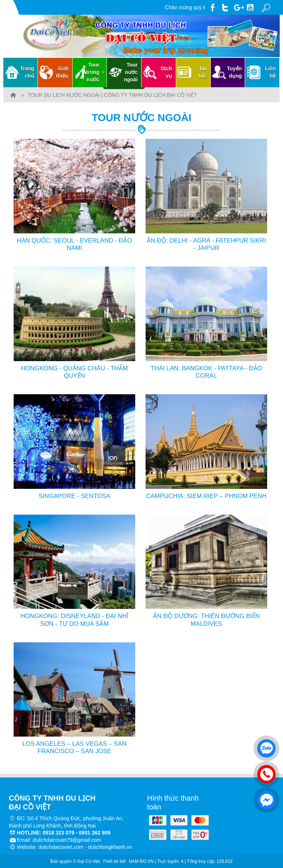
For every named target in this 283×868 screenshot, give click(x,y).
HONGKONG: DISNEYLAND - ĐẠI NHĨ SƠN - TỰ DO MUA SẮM (75, 620)
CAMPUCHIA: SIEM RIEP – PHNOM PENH (207, 496)
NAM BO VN (141, 861)
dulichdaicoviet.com (61, 847)
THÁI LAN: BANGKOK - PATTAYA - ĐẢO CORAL (206, 372)
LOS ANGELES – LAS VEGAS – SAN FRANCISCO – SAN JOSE (75, 747)
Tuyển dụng (234, 72)
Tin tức (202, 72)
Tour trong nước (96, 72)
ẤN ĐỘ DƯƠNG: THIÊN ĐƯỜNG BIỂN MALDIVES (206, 620)
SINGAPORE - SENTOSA (75, 496)
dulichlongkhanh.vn (110, 847)
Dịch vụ (166, 72)
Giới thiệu (62, 72)
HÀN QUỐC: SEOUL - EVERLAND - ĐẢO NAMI (74, 244)
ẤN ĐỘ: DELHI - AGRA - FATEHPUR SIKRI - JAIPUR (206, 244)
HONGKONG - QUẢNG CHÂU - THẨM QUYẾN (74, 372)
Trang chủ (27, 72)
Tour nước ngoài (131, 72)
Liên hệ (270, 72)
